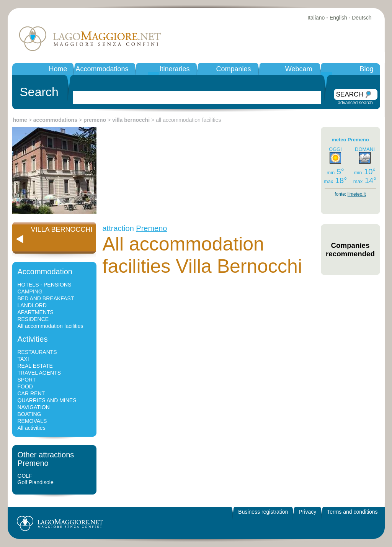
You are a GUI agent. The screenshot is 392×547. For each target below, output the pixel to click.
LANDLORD (32, 305)
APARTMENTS (36, 312)
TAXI (23, 359)
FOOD (25, 387)
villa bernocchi (131, 120)
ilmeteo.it (357, 194)
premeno (95, 120)
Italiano (316, 18)
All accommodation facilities (51, 326)
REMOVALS (32, 421)
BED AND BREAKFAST (46, 298)
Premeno (151, 228)
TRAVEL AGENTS (39, 373)
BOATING (29, 414)
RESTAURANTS (37, 352)
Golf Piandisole (36, 482)
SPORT (27, 380)
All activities (32, 428)
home (20, 120)
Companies (233, 69)
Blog (366, 69)
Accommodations (102, 69)
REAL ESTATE (35, 366)
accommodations (55, 120)
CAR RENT (31, 393)
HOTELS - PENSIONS (45, 285)
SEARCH (350, 94)
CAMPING (30, 292)
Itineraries (174, 69)
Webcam (299, 69)
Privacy (307, 512)
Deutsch (362, 18)
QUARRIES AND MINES (47, 400)
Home (58, 69)
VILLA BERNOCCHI (61, 229)
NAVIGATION (34, 407)
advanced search (355, 103)
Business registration (263, 512)
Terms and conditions (352, 512)
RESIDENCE (33, 319)
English (338, 18)
